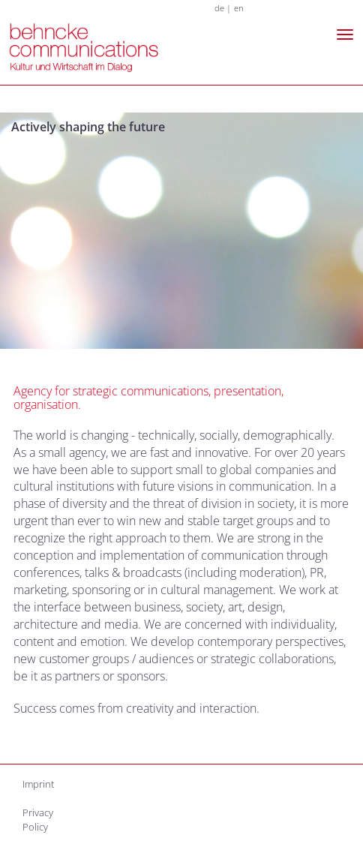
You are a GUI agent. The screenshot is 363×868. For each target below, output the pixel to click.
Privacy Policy (38, 820)
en (239, 8)
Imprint (38, 784)
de (219, 8)
